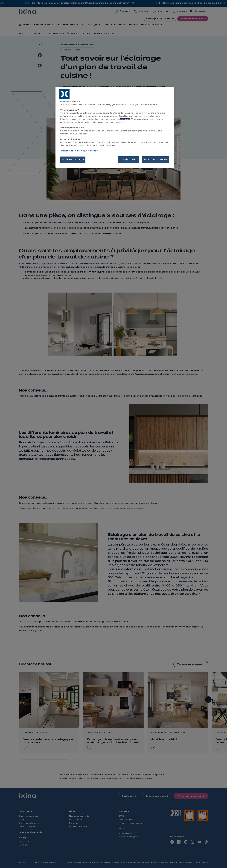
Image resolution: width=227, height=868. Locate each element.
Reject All (129, 160)
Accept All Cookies (155, 160)
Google (125, 119)
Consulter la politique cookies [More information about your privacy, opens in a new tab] (79, 151)
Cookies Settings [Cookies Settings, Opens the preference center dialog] (73, 160)
